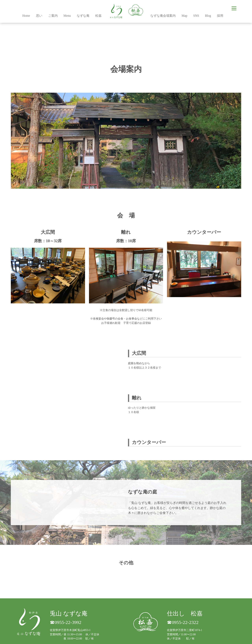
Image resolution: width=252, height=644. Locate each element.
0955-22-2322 (185, 622)
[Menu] (234, 8)
